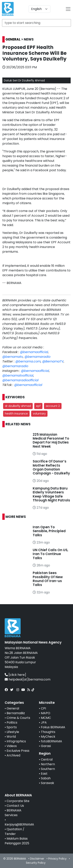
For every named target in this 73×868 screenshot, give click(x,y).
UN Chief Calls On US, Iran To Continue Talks (50, 554)
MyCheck (48, 737)
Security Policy (36, 863)
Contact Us (15, 806)
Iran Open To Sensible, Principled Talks (49, 531)
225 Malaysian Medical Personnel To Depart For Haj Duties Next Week (51, 440)
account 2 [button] (53, 406)
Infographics (16, 741)
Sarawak (47, 783)
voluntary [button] (39, 414)
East (44, 774)
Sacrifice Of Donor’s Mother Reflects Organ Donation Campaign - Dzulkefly (51, 467)
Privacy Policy (57, 859)
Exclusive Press (18, 751)
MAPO (46, 713)
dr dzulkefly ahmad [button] (18, 406)
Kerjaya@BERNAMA (19, 824)
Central (47, 759)
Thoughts (48, 732)
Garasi (46, 746)
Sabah (46, 778)
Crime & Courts (18, 718)
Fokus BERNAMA (53, 727)
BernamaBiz (16, 713)
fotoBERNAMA (51, 741)
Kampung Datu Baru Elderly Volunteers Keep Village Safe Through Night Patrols (51, 494)
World (11, 737)
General (13, 708)
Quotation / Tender (15, 831)
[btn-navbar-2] (68, 9)
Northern (48, 764)
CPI (43, 708)
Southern (48, 769)
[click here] (17, 675)
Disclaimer (37, 859)
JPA (44, 722)
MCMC (46, 718)
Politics (12, 722)
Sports (12, 727)
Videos (12, 746)
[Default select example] (40, 9)
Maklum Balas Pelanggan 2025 (17, 841)
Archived (13, 755)
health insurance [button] (16, 414)
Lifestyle (13, 732)
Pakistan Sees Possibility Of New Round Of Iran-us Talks (48, 579)
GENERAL (13, 39)
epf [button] (38, 406)
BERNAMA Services (13, 813)
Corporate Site (18, 801)
